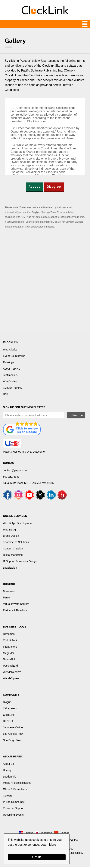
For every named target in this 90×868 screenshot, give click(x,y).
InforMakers (10, 647)
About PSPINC (12, 369)
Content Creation (13, 549)
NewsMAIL (9, 660)
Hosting (9, 585)
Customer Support (14, 809)
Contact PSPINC (13, 388)
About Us (8, 765)
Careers (8, 796)
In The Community (14, 803)
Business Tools (15, 627)
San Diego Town (13, 741)
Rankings (8, 362)
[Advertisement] (45, 280)
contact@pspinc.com (15, 470)
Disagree (54, 187)
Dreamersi (9, 592)
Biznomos (9, 635)
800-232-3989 (11, 477)
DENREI (8, 722)
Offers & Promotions (15, 790)
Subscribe (76, 415)
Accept (34, 187)
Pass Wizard (10, 666)
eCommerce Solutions (16, 543)
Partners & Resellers (15, 611)
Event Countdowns (14, 356)
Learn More (48, 845)
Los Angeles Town (14, 735)
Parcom (8, 598)
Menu (45, 24)
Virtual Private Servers (16, 605)
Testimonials (10, 375)
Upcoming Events (13, 815)
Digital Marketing (13, 556)
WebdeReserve (12, 673)
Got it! (37, 857)
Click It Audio (11, 641)
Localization (10, 568)
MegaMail (9, 654)
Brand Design (11, 537)
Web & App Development (18, 524)
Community (11, 695)
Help (6, 394)
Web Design (10, 530)
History (7, 771)
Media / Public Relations (17, 784)
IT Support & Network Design (20, 562)
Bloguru (8, 703)
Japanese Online (13, 728)
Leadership (9, 777)
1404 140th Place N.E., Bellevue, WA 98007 (29, 483)
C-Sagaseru (10, 709)
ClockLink (9, 716)
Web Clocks (10, 350)
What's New (10, 381)
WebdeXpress (11, 679)
